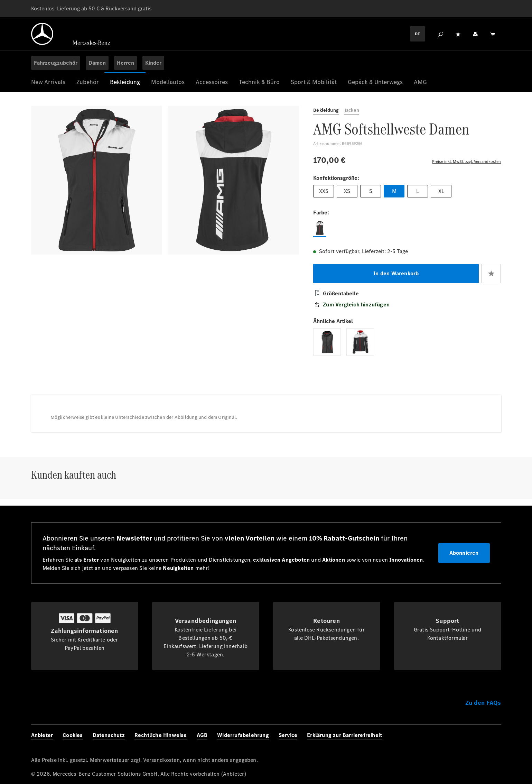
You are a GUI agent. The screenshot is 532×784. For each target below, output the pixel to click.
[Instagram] (463, 740)
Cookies (73, 735)
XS (347, 194)
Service (288, 735)
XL (441, 194)
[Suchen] (441, 34)
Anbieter (42, 735)
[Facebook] (448, 740)
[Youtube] (493, 740)
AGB (202, 735)
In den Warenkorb (396, 278)
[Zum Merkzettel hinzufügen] (491, 278)
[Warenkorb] (493, 34)
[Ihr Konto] (475, 34)
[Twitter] (478, 740)
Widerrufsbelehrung (243, 735)
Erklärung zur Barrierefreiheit (344, 735)
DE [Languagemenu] (417, 34)
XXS (324, 194)
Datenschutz (109, 735)
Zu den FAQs (483, 703)
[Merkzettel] (458, 34)
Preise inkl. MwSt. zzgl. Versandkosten (466, 161)
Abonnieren (464, 553)
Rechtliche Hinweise (161, 735)
